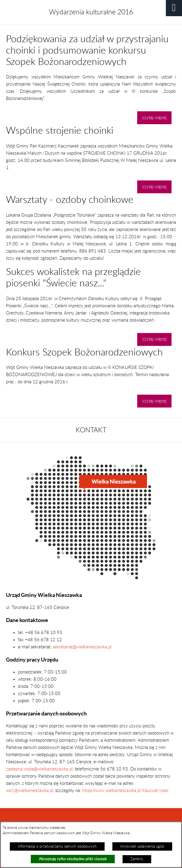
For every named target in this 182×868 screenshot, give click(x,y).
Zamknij (137, 859)
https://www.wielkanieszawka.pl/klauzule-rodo (125, 791)
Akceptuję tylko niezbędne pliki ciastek (73, 859)
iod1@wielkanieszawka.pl (30, 791)
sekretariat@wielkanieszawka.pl (82, 647)
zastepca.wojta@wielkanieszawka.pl (39, 769)
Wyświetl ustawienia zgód (142, 846)
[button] (174, 8)
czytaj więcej (154, 118)
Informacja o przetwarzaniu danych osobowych (57, 846)
